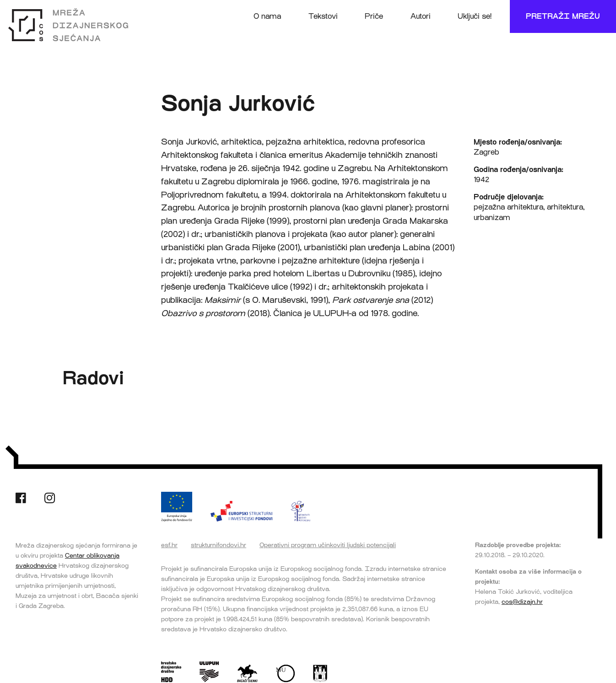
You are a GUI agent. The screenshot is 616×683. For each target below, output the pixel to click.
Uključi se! (475, 16)
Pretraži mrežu (563, 16)
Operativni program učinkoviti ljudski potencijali (328, 545)
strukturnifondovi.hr (219, 545)
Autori (421, 16)
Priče (374, 16)
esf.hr (169, 545)
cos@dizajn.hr (522, 602)
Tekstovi (323, 16)
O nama (267, 16)
